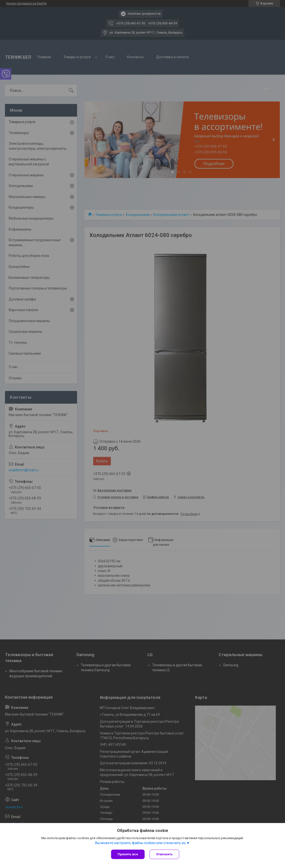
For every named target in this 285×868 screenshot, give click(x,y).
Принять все (128, 854)
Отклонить (164, 854)
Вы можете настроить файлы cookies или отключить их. (141, 843)
